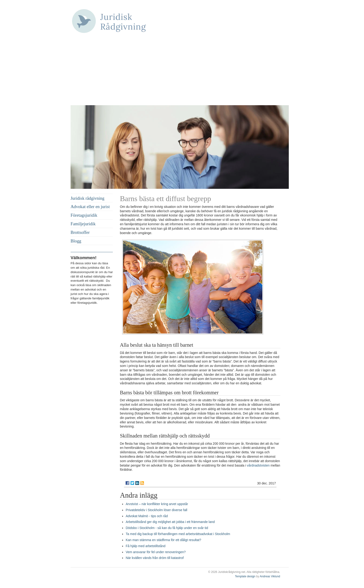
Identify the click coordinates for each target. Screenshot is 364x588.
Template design (245, 576)
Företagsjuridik (84, 215)
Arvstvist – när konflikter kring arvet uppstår (157, 504)
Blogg (76, 241)
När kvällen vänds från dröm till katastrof (155, 558)
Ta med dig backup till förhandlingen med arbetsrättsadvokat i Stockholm (178, 534)
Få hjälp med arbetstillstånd (145, 546)
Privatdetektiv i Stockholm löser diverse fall (156, 510)
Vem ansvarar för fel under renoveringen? (156, 552)
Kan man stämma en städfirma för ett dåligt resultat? (163, 540)
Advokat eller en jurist (90, 207)
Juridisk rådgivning (88, 198)
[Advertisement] (180, 70)
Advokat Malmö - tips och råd (147, 516)
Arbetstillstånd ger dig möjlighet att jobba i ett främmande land (170, 522)
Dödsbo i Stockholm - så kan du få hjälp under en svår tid (167, 528)
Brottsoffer (80, 232)
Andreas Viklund (270, 576)
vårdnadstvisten (258, 465)
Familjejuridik (83, 224)
